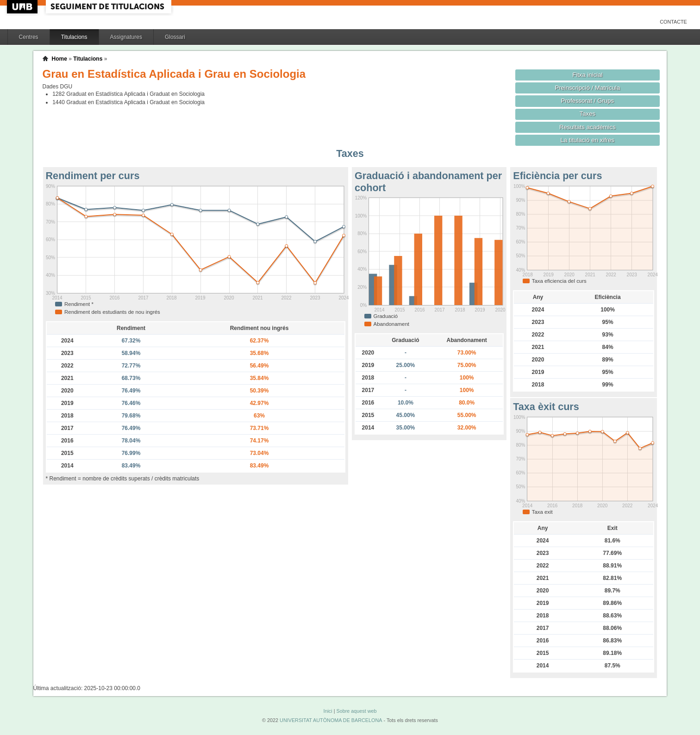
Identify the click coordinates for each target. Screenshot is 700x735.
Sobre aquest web (356, 711)
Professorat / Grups (587, 101)
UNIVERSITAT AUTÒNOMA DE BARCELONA (331, 720)
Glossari (175, 37)
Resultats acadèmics (587, 127)
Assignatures (126, 37)
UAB (23, 7)
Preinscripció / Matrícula (587, 88)
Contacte (673, 22)
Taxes (588, 114)
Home (59, 59)
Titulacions (74, 37)
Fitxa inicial (587, 75)
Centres (29, 37)
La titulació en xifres (588, 140)
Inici (328, 711)
